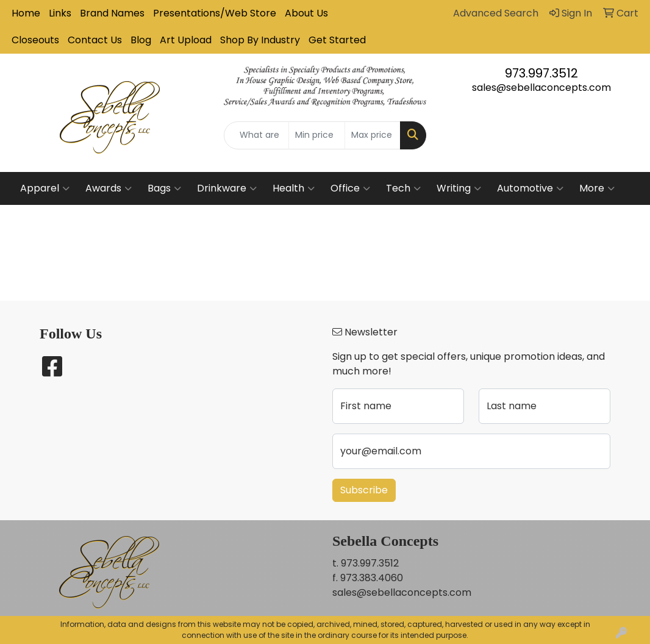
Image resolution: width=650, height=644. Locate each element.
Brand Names (112, 13)
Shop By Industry (260, 40)
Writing (459, 188)
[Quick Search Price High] (373, 135)
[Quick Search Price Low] (316, 135)
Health (294, 188)
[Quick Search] (256, 135)
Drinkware (227, 188)
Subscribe (364, 490)
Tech (403, 188)
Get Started (337, 40)
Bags (164, 188)
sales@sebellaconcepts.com (541, 88)
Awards (109, 188)
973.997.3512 (541, 73)
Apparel (45, 188)
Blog (141, 40)
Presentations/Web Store (215, 13)
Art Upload (186, 40)
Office (350, 188)
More (597, 188)
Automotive (530, 188)
